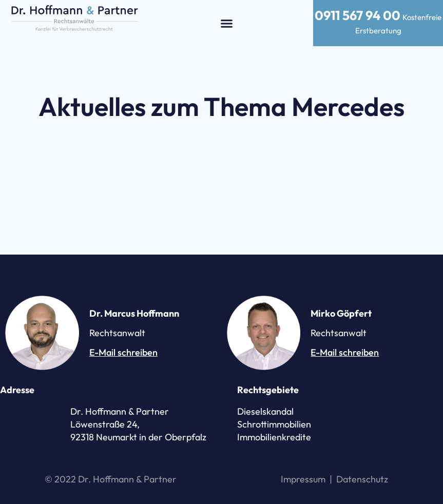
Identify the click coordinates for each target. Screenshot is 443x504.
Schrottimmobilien (274, 424)
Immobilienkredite (274, 437)
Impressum (303, 479)
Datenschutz (362, 479)
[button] (227, 23)
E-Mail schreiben (123, 352)
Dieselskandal (265, 411)
